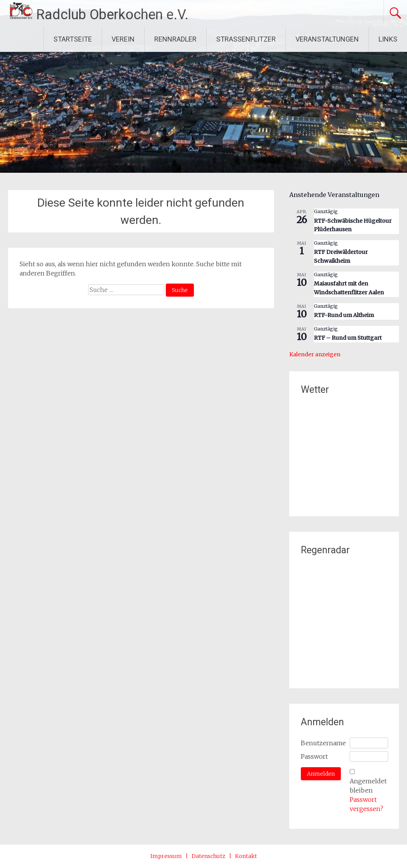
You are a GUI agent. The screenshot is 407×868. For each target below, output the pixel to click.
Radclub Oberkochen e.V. (112, 15)
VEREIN (123, 39)
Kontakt (246, 856)
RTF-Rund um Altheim (344, 315)
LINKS (388, 39)
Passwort (314, 756)
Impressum (166, 856)
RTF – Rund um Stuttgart (348, 338)
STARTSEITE (73, 39)
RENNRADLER (175, 39)
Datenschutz (209, 856)
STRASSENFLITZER (246, 39)
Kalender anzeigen (315, 354)
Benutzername (323, 743)
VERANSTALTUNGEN (327, 39)
